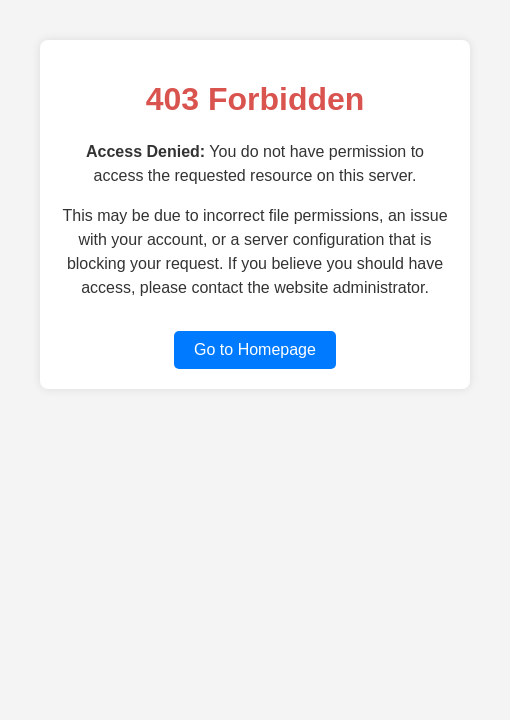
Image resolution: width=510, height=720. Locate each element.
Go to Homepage (255, 349)
